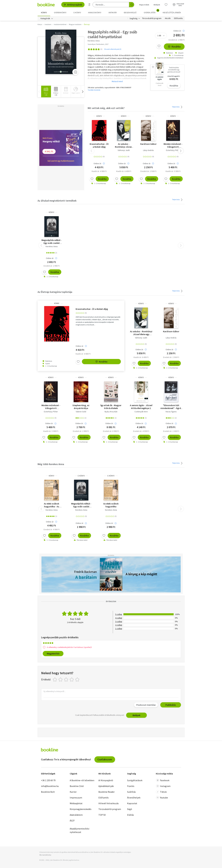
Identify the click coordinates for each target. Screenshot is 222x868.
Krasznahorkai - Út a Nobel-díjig (99, 145)
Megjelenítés (53, 654)
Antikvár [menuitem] (113, 13)
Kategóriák (45, 18)
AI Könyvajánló (73, 5)
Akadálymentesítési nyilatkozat (80, 830)
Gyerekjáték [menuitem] (151, 12)
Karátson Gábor (148, 144)
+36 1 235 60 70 (48, 780)
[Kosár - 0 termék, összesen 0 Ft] (178, 5)
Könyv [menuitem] (44, 13)
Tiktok (161, 792)
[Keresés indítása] (132, 5)
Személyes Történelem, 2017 (98, 44)
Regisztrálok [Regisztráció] (144, 5)
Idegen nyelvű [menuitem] (130, 13)
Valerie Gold (81, 412)
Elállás (131, 815)
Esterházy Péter (173, 150)
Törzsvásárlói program (152, 18)
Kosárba (174, 47)
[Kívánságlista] (166, 5)
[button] (83, 92)
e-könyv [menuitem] (77, 13)
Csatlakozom (105, 759)
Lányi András (148, 150)
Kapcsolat (132, 803)
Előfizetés (178, 18)
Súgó (130, 809)
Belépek (136, 715)
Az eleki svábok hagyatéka (111, 505)
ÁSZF (72, 821)
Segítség (134, 18)
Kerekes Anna (52, 246)
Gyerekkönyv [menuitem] (60, 13)
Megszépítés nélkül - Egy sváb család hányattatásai (52, 242)
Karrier (73, 792)
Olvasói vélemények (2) (113, 49)
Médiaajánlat (76, 803)
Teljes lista (178, 107)
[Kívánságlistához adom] (159, 46)
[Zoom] (75, 72)
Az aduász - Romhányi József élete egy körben (124, 145)
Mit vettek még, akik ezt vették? (106, 108)
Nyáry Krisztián (111, 412)
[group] (46, 92)
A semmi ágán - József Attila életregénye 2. (141, 407)
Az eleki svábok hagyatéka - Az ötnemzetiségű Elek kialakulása (52, 505)
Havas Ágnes (171, 412)
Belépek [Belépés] (157, 5)
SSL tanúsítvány (45, 855)
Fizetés (131, 786)
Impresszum (76, 798)
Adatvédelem (76, 815)
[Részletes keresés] (89, 5)
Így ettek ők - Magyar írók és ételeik (111, 407)
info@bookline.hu (50, 786)
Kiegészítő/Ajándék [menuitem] (172, 13)
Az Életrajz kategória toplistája (55, 292)
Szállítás (131, 792)
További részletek (94, 90)
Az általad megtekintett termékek (57, 201)
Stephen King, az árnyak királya (81, 407)
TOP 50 (102, 815)
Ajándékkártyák (106, 786)
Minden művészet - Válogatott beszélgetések (173, 145)
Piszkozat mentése (146, 705)
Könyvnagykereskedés (81, 809)
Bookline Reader (107, 792)
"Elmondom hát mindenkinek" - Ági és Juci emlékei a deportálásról (171, 407)
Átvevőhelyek (134, 798)
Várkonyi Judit (124, 150)
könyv (99, 116)
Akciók (168, 18)
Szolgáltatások (135, 780)
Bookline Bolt (48, 792)
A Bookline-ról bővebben (82, 780)
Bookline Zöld (77, 786)
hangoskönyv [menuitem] (95, 13)
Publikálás (171, 705)
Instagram (163, 786)
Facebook (163, 780)
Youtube (162, 798)
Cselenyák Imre (141, 412)
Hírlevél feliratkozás (109, 803)
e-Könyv (81, 476)
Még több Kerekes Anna (51, 464)
